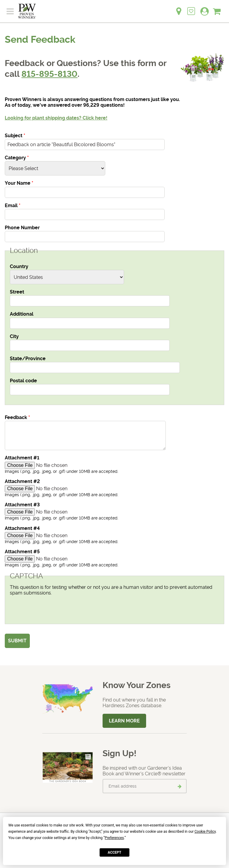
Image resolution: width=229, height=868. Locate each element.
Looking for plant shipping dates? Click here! (56, 118)
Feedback (17, 417)
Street (17, 292)
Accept (114, 852)
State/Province (28, 359)
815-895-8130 (49, 74)
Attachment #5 (22, 552)
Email (13, 205)
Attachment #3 (22, 505)
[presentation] (55, 607)
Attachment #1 (22, 458)
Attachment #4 (22, 528)
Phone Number (22, 228)
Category (17, 158)
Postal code (23, 381)
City (14, 336)
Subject (15, 136)
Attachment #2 (22, 481)
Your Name (19, 183)
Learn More (124, 721)
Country (19, 266)
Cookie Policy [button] (205, 832)
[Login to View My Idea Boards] (191, 8)
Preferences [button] (114, 838)
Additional (22, 314)
